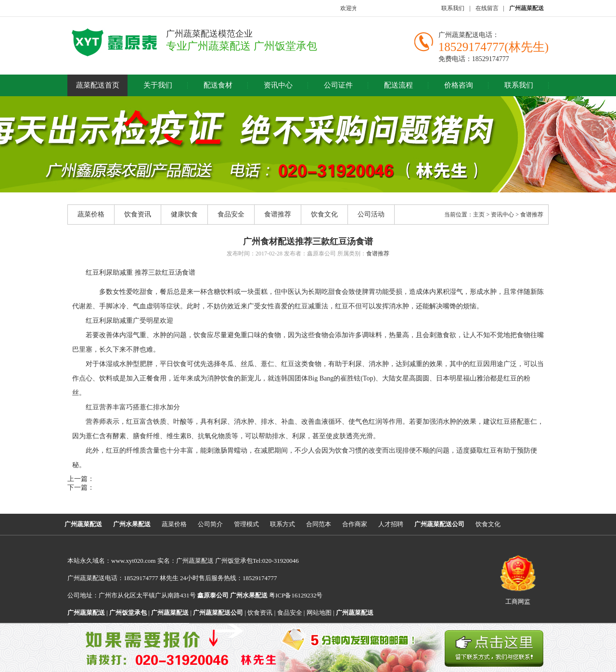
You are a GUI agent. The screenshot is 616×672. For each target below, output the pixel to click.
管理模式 (246, 524)
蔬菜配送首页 (98, 85)
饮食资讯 (138, 214)
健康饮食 (184, 214)
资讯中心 (278, 85)
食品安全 (231, 214)
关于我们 (158, 85)
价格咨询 (459, 85)
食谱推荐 (278, 214)
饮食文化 (324, 214)
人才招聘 (391, 524)
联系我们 (453, 8)
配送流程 (398, 85)
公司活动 (371, 214)
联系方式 (282, 524)
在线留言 (487, 8)
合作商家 (355, 524)
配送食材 (218, 85)
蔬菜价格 (91, 214)
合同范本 (319, 524)
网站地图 (319, 613)
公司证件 (338, 85)
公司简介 (210, 524)
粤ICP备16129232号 (276, 595)
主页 (479, 215)
